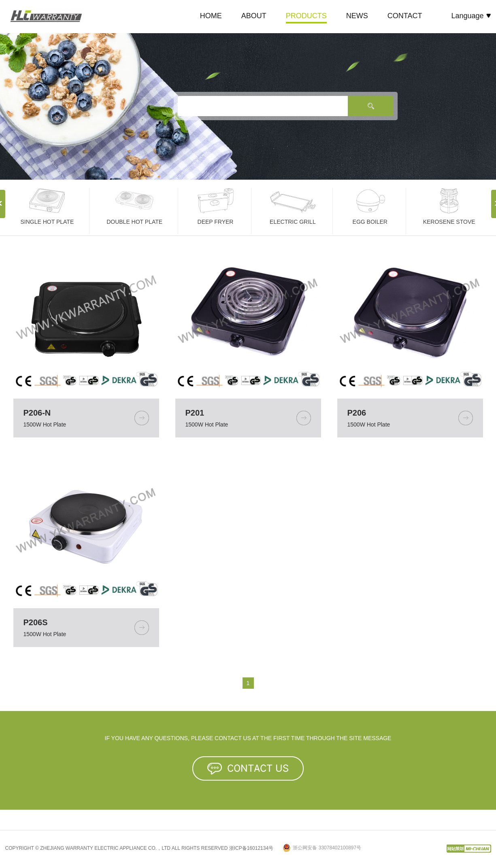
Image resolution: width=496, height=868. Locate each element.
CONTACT (405, 16)
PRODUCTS (306, 16)
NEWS (357, 16)
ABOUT (254, 16)
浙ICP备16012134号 (251, 848)
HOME (211, 16)
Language (471, 16)
